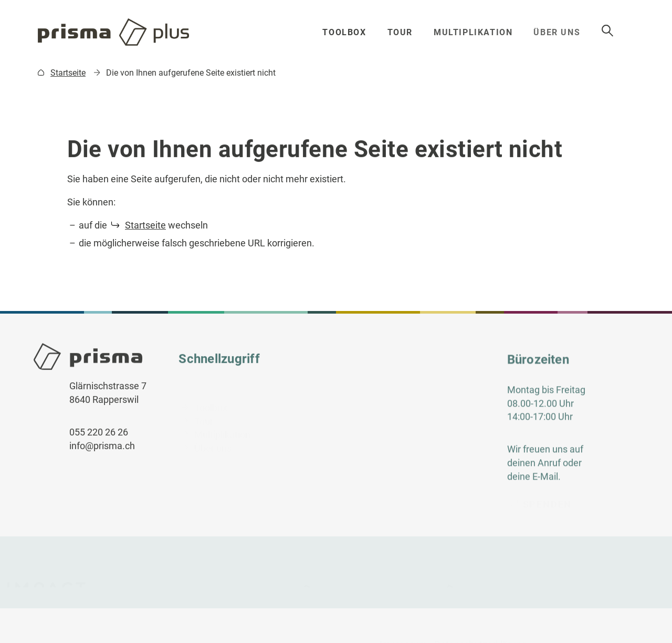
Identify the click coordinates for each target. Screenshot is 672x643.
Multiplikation (477, 32)
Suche (625, 31)
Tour (402, 32)
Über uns (564, 32)
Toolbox (346, 32)
